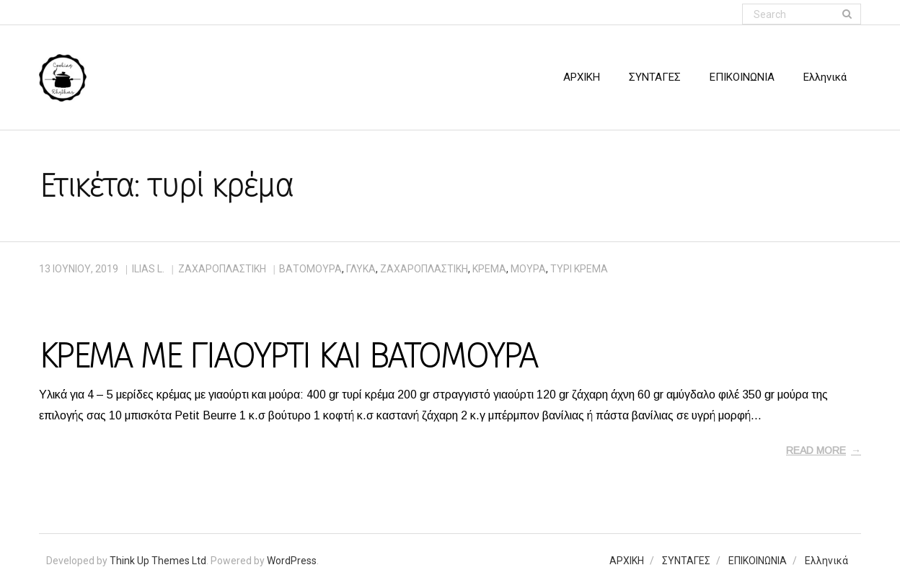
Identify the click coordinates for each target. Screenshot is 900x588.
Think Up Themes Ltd (158, 561)
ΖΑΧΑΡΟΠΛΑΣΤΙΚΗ (222, 269)
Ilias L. (148, 269)
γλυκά (361, 269)
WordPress (292, 561)
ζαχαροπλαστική (424, 269)
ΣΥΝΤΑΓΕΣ (686, 561)
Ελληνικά (826, 561)
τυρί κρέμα (579, 269)
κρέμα (489, 269)
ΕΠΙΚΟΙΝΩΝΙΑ (758, 561)
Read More (816, 450)
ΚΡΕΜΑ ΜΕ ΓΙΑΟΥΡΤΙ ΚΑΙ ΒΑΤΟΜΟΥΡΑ (288, 356)
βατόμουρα (310, 269)
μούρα (528, 269)
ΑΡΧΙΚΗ (627, 561)
